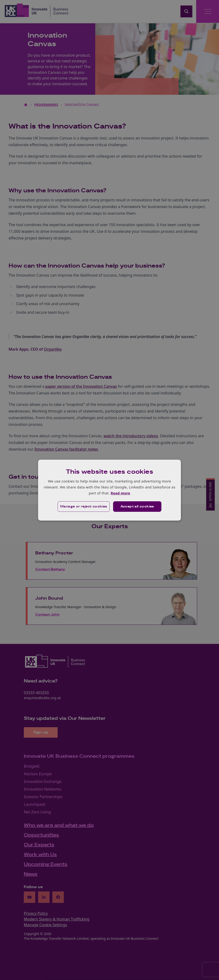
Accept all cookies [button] (137, 507)
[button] (84, 507)
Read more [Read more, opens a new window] (120, 493)
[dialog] (109, 490)
